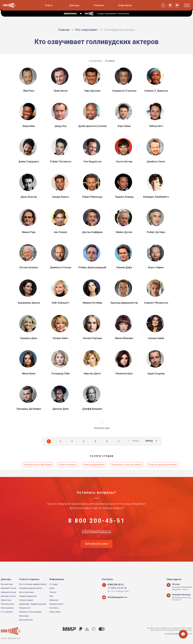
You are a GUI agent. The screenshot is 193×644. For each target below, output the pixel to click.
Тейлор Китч (156, 126)
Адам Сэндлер (156, 374)
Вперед (149, 441)
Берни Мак (29, 126)
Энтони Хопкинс (29, 267)
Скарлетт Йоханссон (156, 303)
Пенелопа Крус (124, 374)
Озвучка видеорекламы (163, 465)
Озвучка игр (25, 608)
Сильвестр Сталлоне (124, 91)
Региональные (7, 604)
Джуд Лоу (61, 126)
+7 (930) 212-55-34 (116, 588)
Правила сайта (56, 604)
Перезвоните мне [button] (96, 552)
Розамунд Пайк (61, 374)
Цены (52, 588)
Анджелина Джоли (29, 303)
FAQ (51, 596)
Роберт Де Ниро (156, 232)
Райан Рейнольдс (92, 197)
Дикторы (74, 5)
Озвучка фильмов (94, 465)
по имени (110, 61)
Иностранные (7, 608)
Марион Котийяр (92, 303)
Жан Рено (29, 91)
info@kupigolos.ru (96, 537)
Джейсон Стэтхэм (61, 267)
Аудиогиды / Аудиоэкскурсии (33, 604)
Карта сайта (55, 612)
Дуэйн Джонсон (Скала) (92, 126)
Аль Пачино (61, 232)
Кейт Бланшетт (61, 303)
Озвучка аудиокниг (28, 596)
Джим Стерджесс (29, 162)
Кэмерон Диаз (29, 338)
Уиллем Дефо (124, 267)
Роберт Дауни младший (92, 267)
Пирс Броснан (92, 91)
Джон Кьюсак (29, 197)
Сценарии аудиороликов (31, 588)
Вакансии (54, 600)
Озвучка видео (68, 465)
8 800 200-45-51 (96, 522)
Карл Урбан (124, 126)
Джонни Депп (61, 409)
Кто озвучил (7, 612)
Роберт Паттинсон (61, 162)
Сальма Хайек (156, 338)
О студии (54, 584)
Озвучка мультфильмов (38, 465)
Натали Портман (92, 338)
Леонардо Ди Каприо (29, 409)
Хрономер (24, 616)
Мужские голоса (9, 588)
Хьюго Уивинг (156, 267)
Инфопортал (125, 5)
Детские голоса (8, 596)
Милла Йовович (124, 338)
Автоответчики (26, 592)
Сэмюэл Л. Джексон (156, 91)
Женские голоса (8, 592)
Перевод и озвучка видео (127, 465)
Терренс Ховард (124, 197)
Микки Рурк (29, 232)
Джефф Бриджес (92, 409)
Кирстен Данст (92, 374)
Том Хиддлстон (92, 162)
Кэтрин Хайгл (61, 338)
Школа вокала (26, 620)
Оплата (53, 592)
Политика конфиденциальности (178, 634)
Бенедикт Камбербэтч (156, 197)
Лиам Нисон (61, 91)
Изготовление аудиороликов (33, 584)
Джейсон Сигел (156, 162)
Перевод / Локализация (30, 612)
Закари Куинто (61, 197)
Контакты (54, 608)
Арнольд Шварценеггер (124, 303)
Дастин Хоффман (92, 232)
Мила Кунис (29, 374)
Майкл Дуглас (124, 232)
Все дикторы (7, 584)
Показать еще (102, 428)
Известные (6, 600)
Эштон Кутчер (124, 162)
